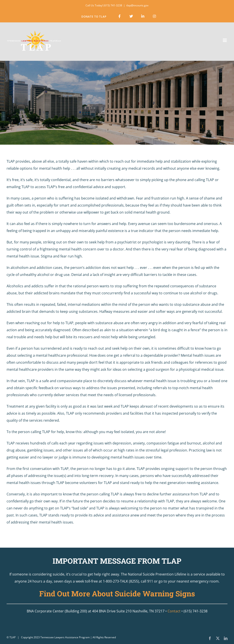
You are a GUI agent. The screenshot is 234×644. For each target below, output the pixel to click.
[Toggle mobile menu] (225, 40)
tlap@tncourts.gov (137, 5)
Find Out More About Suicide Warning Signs (117, 594)
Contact (174, 611)
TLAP (13, 637)
